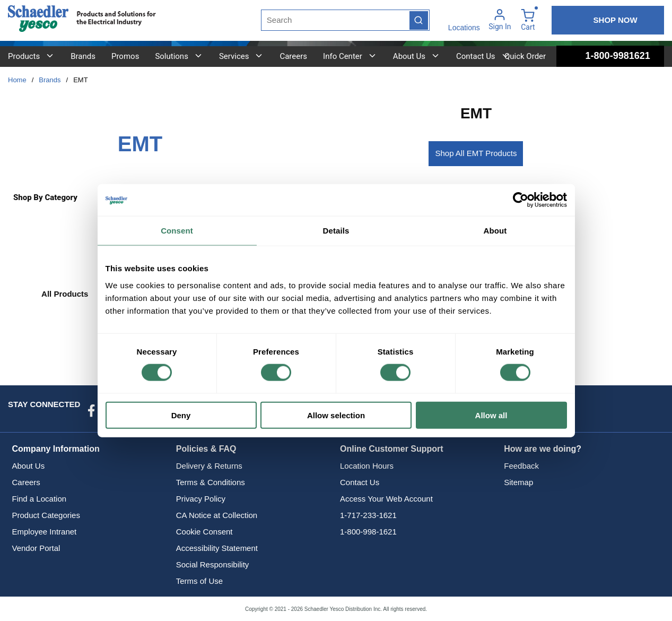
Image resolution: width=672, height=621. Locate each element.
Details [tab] (336, 231)
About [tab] (495, 231)
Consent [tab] (177, 231)
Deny (181, 415)
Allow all (491, 415)
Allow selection (336, 415)
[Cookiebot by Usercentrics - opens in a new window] (521, 200)
